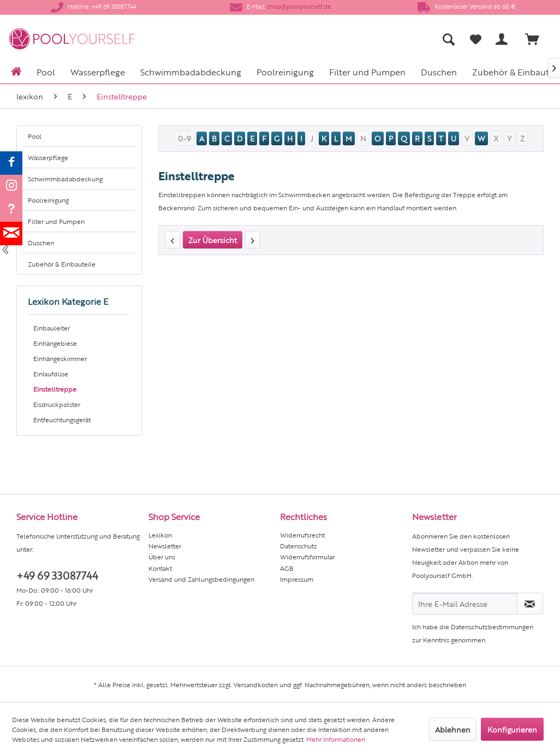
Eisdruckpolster (57, 404)
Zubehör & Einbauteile (62, 264)
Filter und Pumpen (56, 221)
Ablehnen (453, 729)
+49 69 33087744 (57, 575)
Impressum (297, 579)
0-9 (184, 138)
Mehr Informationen (336, 739)
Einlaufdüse (51, 374)
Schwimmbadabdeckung (65, 179)
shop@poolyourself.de (299, 6)
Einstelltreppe (55, 389)
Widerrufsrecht (302, 535)
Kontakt (160, 568)
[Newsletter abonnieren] (530, 604)
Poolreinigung (48, 200)
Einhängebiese (55, 343)
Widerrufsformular (307, 557)
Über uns (162, 557)
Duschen (41, 243)
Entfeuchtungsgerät (62, 420)
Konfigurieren (512, 729)
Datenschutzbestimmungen (492, 627)
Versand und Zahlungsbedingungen (201, 579)
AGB (287, 568)
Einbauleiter (52, 328)
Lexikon (160, 535)
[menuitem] (359, 39)
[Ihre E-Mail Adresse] (465, 604)
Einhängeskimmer (60, 358)
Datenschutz (299, 546)
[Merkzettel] (476, 39)
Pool (35, 136)
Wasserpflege (48, 157)
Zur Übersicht (213, 240)
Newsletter (165, 546)
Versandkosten (256, 684)
